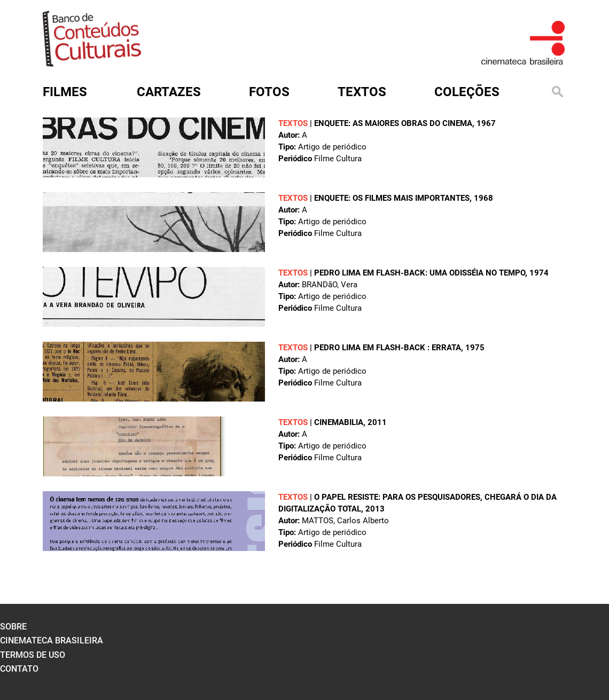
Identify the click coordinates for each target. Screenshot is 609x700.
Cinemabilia (339, 422)
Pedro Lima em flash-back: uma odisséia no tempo (420, 273)
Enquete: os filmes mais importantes (392, 198)
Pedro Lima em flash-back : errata (388, 348)
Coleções (467, 92)
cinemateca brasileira (52, 640)
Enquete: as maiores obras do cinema (393, 123)
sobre (13, 627)
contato (19, 669)
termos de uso (33, 655)
